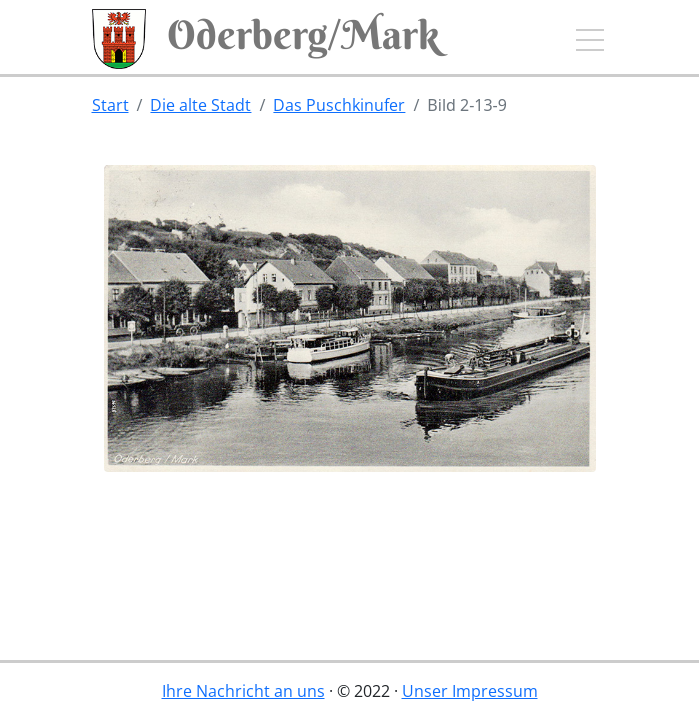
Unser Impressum (470, 691)
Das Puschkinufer (339, 105)
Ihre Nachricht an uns (243, 691)
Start (110, 105)
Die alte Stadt (200, 105)
